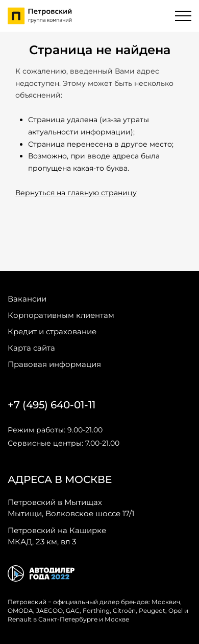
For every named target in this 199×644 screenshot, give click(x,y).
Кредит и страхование (52, 331)
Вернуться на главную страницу (76, 193)
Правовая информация (54, 364)
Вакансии (27, 299)
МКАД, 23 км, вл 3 (57, 536)
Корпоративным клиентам (61, 315)
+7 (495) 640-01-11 (52, 405)
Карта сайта (31, 348)
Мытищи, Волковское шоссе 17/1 (71, 508)
